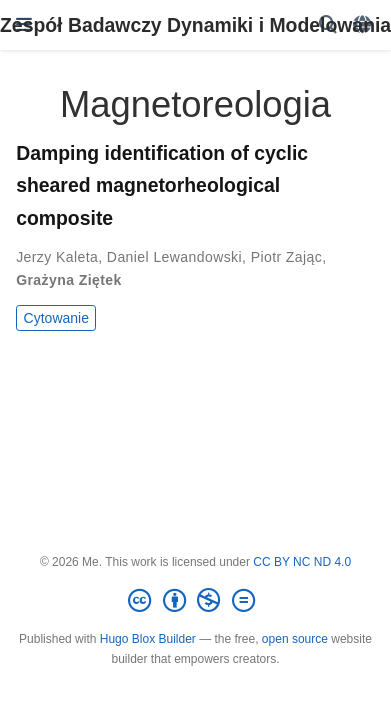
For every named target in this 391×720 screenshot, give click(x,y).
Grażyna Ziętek (68, 280)
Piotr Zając (287, 257)
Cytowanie (56, 318)
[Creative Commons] (195, 601)
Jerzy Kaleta (57, 257)
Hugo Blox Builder (148, 639)
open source (295, 639)
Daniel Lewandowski (174, 257)
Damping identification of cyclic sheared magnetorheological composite (162, 185)
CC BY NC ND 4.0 (302, 562)
